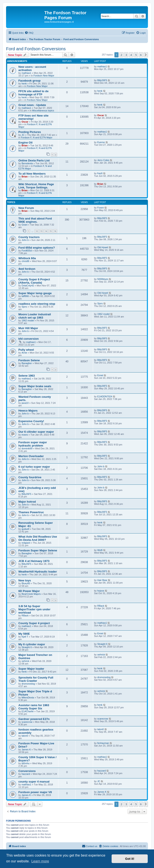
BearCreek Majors (31, 594)
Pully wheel (26, 350)
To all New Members (32, 174)
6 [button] (141, 55)
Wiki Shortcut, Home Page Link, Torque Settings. (36, 186)
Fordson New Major (44, 76)
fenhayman (103, 743)
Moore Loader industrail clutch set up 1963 (35, 316)
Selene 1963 (27, 376)
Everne (101, 142)
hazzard (26, 774)
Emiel (100, 375)
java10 (25, 403)
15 (50, 231)
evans (25, 435)
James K (26, 750)
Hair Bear (102, 580)
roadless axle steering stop (37, 304)
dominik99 (27, 448)
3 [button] (126, 55)
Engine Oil (25, 143)
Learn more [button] (40, 861)
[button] (146, 55)
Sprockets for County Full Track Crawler (36, 679)
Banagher (27, 363)
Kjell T (25, 637)
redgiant (26, 543)
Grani (25, 225)
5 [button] (136, 55)
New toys (25, 580)
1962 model (28, 320)
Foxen (101, 208)
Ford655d (27, 251)
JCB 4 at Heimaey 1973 (34, 561)
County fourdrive (30, 477)
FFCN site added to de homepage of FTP (33, 93)
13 (41, 231)
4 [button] (131, 55)
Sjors (24, 307)
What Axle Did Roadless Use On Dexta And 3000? (38, 538)
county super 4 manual (34, 782)
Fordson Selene (29, 360)
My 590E (24, 634)
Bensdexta (27, 163)
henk (24, 84)
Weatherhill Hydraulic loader (38, 572)
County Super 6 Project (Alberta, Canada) (34, 281)
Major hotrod (27, 502)
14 (46, 231)
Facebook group (30, 81)
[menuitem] (29, 33)
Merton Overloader (31, 456)
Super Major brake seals (35, 386)
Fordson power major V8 (35, 792)
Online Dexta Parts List (34, 160)
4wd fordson (27, 269)
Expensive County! (31, 421)
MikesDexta (28, 698)
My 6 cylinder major (32, 644)
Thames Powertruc (31, 512)
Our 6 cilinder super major (36, 432)
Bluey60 (26, 583)
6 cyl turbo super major (34, 467)
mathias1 (26, 73)
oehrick (25, 661)
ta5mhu (26, 763)
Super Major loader (31, 669)
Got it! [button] (130, 859)
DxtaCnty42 (28, 286)
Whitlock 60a (27, 258)
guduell (25, 529)
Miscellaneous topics (43, 110)
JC (23, 135)
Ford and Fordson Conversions (36, 49)
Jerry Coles (103, 160)
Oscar (25, 122)
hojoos (101, 591)
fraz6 (100, 173)
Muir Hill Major (28, 328)
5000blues (103, 279)
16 (55, 231)
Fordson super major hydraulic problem (33, 444)
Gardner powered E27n (34, 719)
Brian (25, 145)
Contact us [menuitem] (90, 846)
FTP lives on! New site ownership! (33, 117)
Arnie (24, 353)
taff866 (25, 296)
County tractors (29, 237)
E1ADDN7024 (105, 396)
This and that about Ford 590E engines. (35, 220)
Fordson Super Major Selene (38, 550)
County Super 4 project (34, 623)
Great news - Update (32, 105)
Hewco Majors (28, 411)
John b (25, 240)
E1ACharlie (28, 711)
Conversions (27, 771)
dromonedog (28, 684)
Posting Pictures (30, 132)
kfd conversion (29, 339)
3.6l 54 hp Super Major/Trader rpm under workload (34, 609)
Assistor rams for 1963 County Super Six (34, 707)
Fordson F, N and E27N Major (37, 137)
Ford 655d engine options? (37, 248)
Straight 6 (27, 647)
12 (37, 231)
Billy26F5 (102, 80)
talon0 (25, 736)
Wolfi (100, 550)
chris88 (25, 261)
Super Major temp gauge (35, 293)
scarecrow (27, 722)
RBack (25, 615)
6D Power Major (29, 591)
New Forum (26, 208)
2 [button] (121, 55)
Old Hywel (103, 247)
